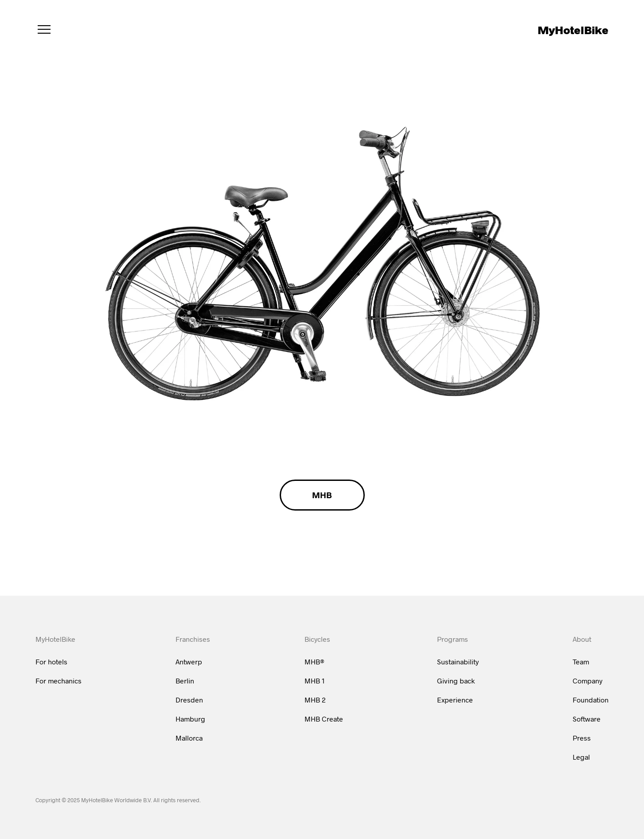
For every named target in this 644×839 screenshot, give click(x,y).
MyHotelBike (573, 29)
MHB (322, 495)
